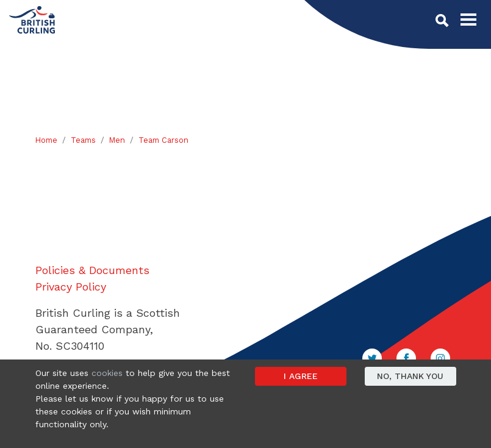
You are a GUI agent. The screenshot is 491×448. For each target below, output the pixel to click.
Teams (83, 140)
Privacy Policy (71, 287)
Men (117, 140)
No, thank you (410, 376)
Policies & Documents (92, 270)
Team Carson (163, 140)
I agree (301, 376)
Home (46, 140)
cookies (107, 373)
